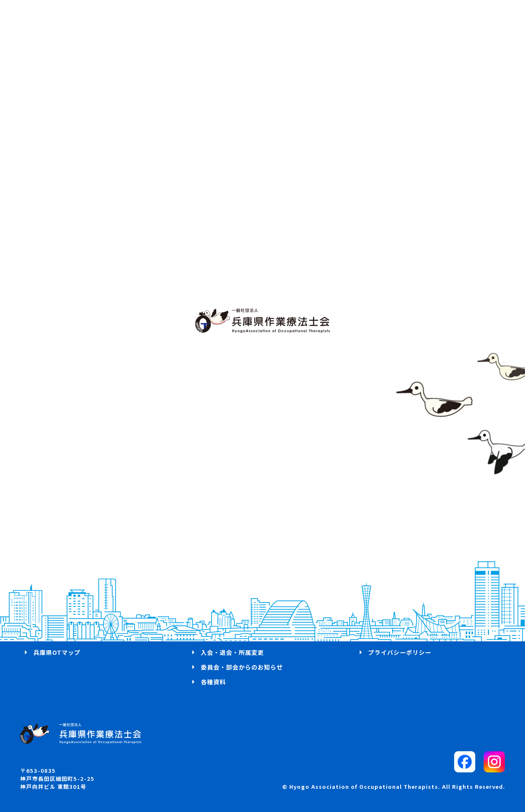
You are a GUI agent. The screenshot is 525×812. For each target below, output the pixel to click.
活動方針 (46, 608)
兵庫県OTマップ (57, 652)
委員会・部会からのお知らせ (242, 667)
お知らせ (46, 637)
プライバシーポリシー (400, 652)
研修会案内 (217, 608)
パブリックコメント (397, 608)
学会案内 (213, 622)
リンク (378, 637)
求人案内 (213, 637)
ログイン (213, 593)
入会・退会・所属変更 (232, 652)
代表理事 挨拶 (55, 593)
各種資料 (213, 682)
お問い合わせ (387, 593)
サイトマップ (387, 622)
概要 (40, 622)
